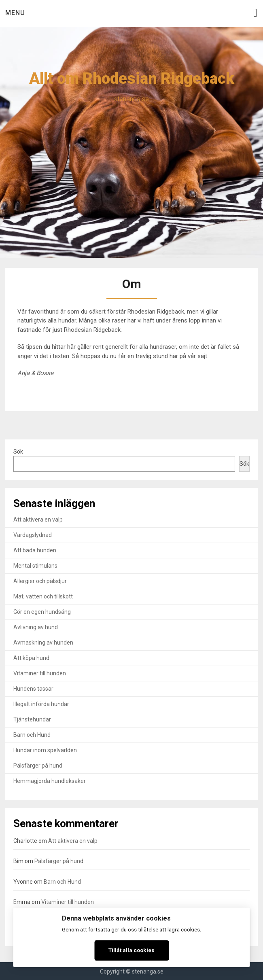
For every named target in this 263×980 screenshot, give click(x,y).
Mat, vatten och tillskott (43, 596)
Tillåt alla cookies (131, 950)
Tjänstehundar (32, 719)
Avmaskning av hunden (43, 643)
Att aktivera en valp (38, 520)
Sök (18, 452)
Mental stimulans (35, 566)
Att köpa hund (31, 658)
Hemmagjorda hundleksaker (50, 781)
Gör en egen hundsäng (42, 612)
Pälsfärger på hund (38, 766)
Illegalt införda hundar (41, 704)
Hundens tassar (33, 689)
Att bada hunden (35, 550)
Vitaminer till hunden (40, 673)
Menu (15, 13)
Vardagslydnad (33, 535)
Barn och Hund (32, 735)
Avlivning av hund (36, 627)
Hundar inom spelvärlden (45, 750)
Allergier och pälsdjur (40, 581)
